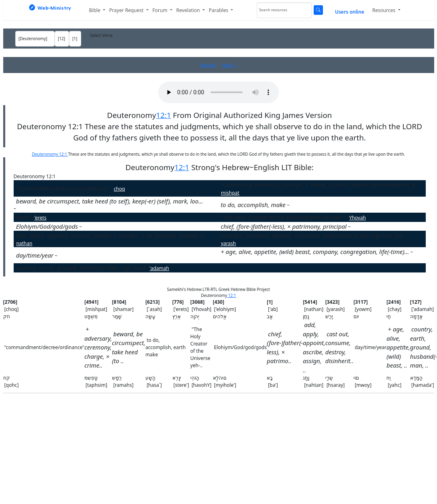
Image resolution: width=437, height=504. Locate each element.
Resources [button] (385, 10)
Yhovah (357, 218)
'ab (354, 227)
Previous (208, 65)
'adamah (159, 268)
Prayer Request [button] (127, 10)
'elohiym (91, 227)
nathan (24, 243)
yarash (228, 243)
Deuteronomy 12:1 (50, 154)
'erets (40, 218)
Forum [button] (161, 10)
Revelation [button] (189, 10)
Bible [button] (95, 10)
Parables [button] (219, 10)
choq (119, 189)
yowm (64, 256)
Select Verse (101, 35)
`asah (296, 205)
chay (418, 252)
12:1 (163, 115)
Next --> (230, 65)
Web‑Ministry (50, 7)
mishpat (230, 193)
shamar (25, 209)
